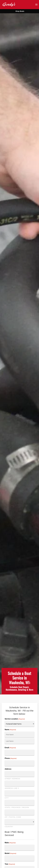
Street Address (12, 779)
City (7, 798)
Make (10, 843)
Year (10, 864)
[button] (36, 5)
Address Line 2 (12, 788)
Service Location (15, 719)
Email (10, 748)
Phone (11, 758)
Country (9, 827)
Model (10, 853)
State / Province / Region (17, 807)
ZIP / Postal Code (13, 817)
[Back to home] (9, 5)
